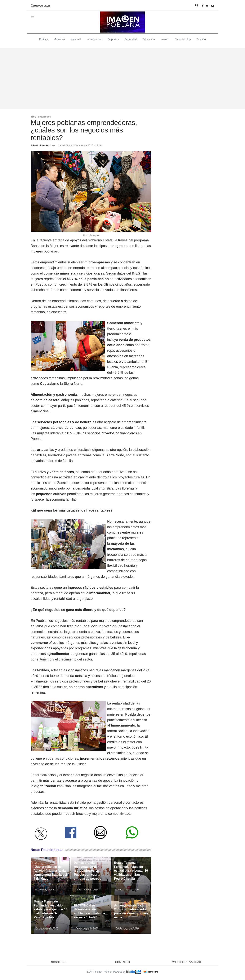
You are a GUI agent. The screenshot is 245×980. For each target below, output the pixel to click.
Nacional (76, 39)
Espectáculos (183, 39)
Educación (149, 39)
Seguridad (131, 39)
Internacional (94, 39)
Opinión (201, 39)
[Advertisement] (122, 78)
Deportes (113, 39)
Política (44, 39)
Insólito (165, 39)
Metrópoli (59, 39)
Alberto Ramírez (40, 145)
